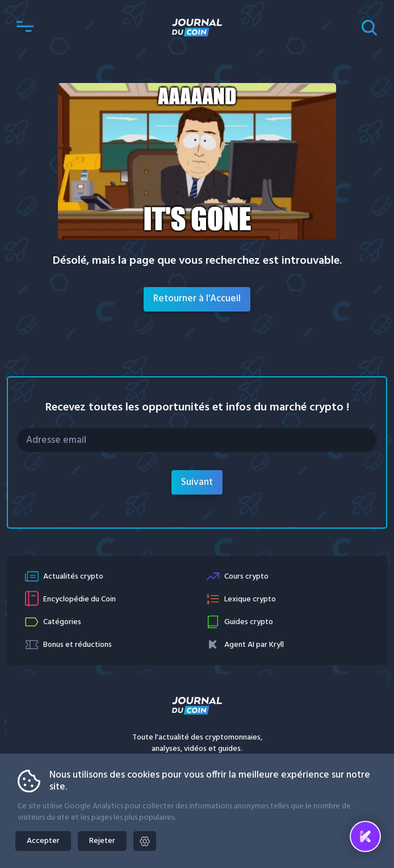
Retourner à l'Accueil (197, 299)
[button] (25, 27)
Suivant (197, 482)
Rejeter (102, 841)
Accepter (43, 841)
